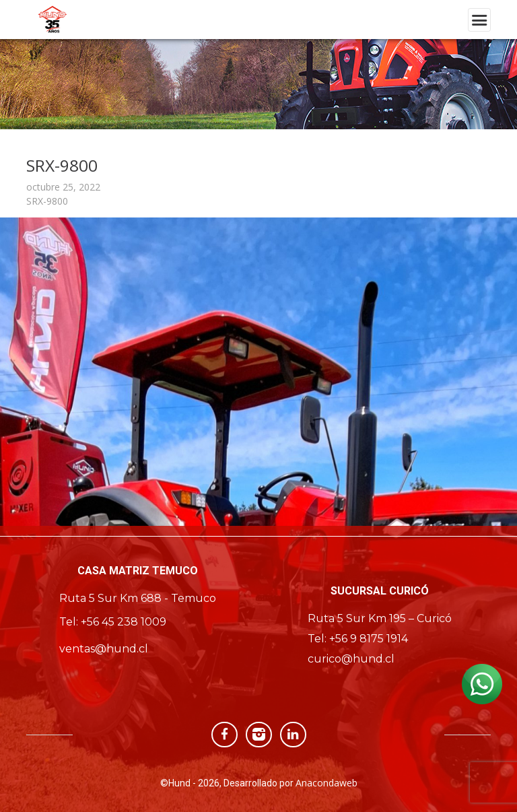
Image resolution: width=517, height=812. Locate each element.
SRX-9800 (47, 201)
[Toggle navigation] (479, 20)
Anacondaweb (326, 783)
